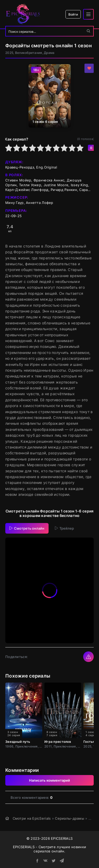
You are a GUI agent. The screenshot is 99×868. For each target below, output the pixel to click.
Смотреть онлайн (27, 528)
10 (80, 148)
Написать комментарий (49, 780)
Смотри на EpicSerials (32, 818)
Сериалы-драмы (70, 818)
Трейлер (64, 528)
